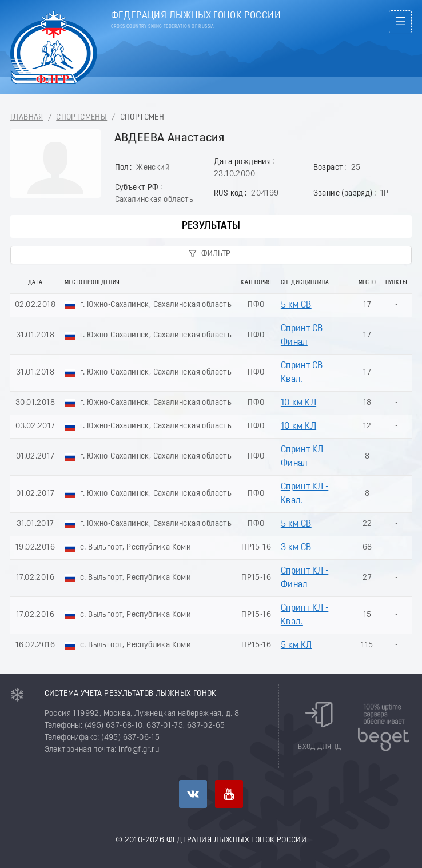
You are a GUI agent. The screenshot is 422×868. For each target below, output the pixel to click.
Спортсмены (81, 118)
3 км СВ (296, 548)
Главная (27, 118)
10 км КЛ (298, 403)
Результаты (211, 226)
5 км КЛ (296, 646)
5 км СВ (296, 305)
